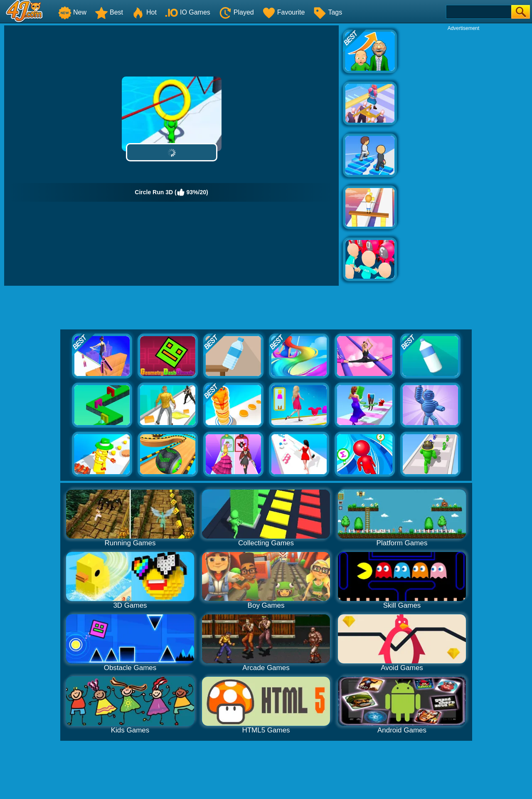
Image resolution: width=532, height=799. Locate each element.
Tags (328, 12)
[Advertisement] (463, 156)
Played (236, 12)
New (72, 12)
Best (109, 12)
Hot (144, 12)
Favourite (284, 12)
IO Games (188, 12)
